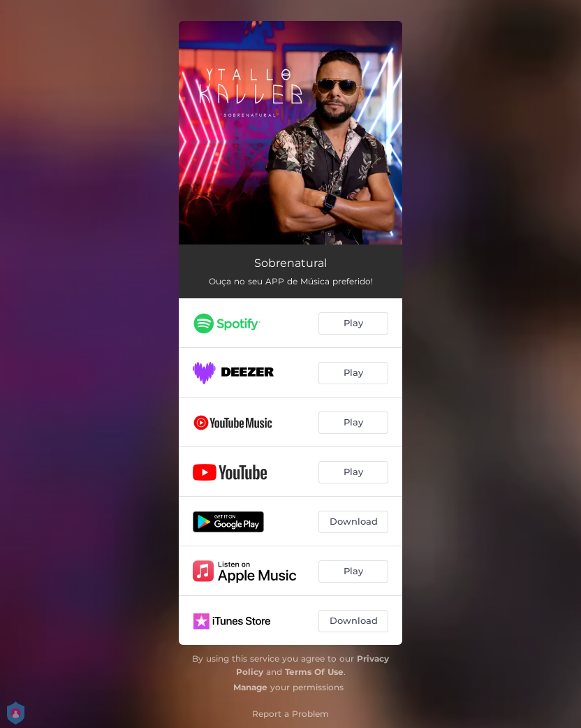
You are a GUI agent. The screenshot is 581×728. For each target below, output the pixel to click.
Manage (250, 687)
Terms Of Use (314, 672)
